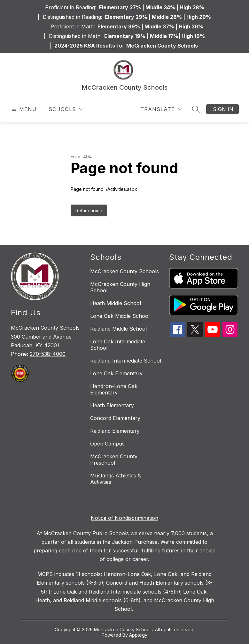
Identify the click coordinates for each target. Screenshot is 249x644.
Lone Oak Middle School (120, 316)
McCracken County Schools (124, 271)
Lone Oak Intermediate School (118, 345)
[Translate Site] (161, 109)
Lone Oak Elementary (116, 373)
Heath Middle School (116, 303)
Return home (89, 210)
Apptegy (138, 635)
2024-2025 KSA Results (85, 46)
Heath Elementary (112, 405)
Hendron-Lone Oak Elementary (114, 389)
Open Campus (107, 444)
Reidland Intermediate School (126, 361)
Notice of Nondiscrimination (124, 518)
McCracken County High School (120, 287)
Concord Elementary (115, 418)
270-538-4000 (48, 354)
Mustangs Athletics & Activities (116, 479)
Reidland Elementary (115, 431)
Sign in (223, 109)
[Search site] (196, 109)
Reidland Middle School (118, 329)
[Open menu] (23, 109)
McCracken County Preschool (114, 460)
